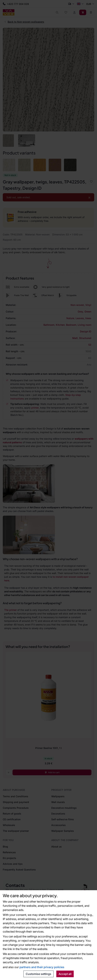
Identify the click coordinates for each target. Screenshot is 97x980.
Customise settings (39, 974)
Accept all (65, 974)
